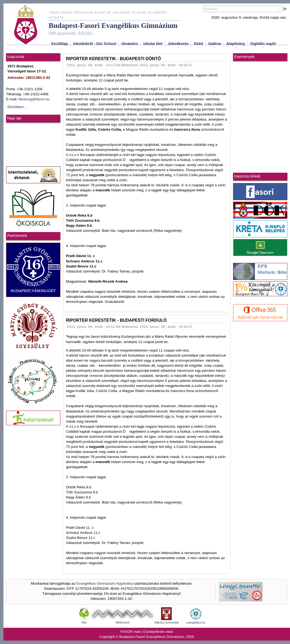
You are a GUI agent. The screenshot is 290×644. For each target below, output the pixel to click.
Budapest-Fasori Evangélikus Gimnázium (113, 26)
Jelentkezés (178, 45)
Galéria (215, 45)
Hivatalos (130, 45)
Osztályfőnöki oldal (158, 632)
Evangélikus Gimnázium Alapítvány (104, 583)
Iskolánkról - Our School (95, 45)
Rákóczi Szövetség (167, 622)
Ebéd (199, 45)
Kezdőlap (60, 44)
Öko (84, 622)
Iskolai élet (153, 45)
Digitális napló (263, 45)
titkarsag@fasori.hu (34, 99)
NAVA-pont (123, 622)
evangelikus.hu (196, 622)
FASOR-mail (131, 632)
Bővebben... (17, 107)
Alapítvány (236, 45)
